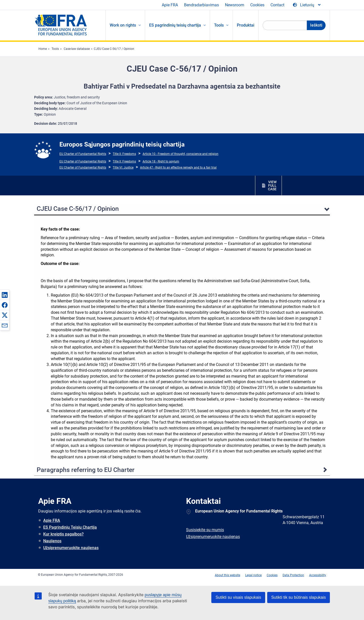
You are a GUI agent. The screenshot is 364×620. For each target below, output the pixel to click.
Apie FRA (170, 5)
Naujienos (52, 541)
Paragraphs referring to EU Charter (86, 470)
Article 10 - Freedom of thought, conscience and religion (180, 154)
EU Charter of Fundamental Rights (83, 154)
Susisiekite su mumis (205, 530)
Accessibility (318, 575)
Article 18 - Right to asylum (161, 161)
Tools (55, 49)
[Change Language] (307, 5)
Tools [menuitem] (219, 25)
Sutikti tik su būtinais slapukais (299, 597)
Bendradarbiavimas (201, 5)
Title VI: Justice (123, 168)
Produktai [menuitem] (246, 25)
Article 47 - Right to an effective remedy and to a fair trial (178, 168)
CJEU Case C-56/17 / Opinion (114, 49)
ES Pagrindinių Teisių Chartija (70, 527)
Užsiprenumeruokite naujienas (71, 548)
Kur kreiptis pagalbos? (63, 534)
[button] (5, 295)
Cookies (257, 5)
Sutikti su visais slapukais (238, 597)
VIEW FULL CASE (272, 185)
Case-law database (77, 49)
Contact (277, 5)
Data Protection (293, 575)
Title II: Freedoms (124, 154)
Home (43, 49)
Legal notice (253, 575)
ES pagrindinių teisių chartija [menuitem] (175, 25)
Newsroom (235, 5)
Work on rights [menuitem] (123, 25)
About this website (227, 575)
